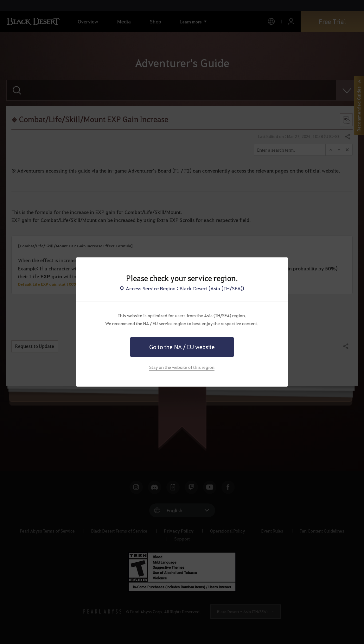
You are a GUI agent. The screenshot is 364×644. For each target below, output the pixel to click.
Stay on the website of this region (182, 367)
